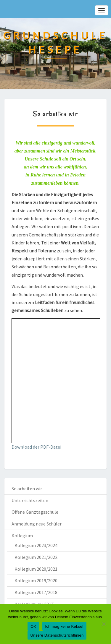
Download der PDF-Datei (36, 447)
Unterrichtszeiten (30, 500)
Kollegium (22, 536)
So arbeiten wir (27, 489)
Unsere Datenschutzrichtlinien (57, 635)
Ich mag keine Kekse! (64, 626)
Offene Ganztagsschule (35, 512)
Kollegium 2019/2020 (36, 580)
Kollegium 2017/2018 (36, 592)
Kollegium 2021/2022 (36, 557)
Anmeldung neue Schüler (37, 524)
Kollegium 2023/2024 (36, 545)
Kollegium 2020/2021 (36, 569)
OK (33, 626)
